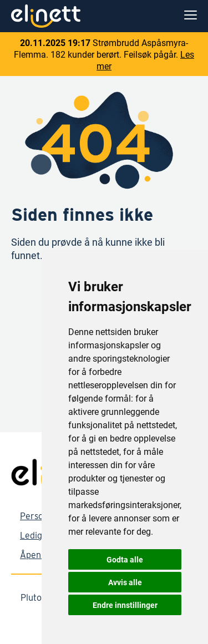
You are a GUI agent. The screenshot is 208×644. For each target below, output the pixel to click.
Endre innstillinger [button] (125, 605)
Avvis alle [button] (125, 582)
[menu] (191, 16)
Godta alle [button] (125, 559)
